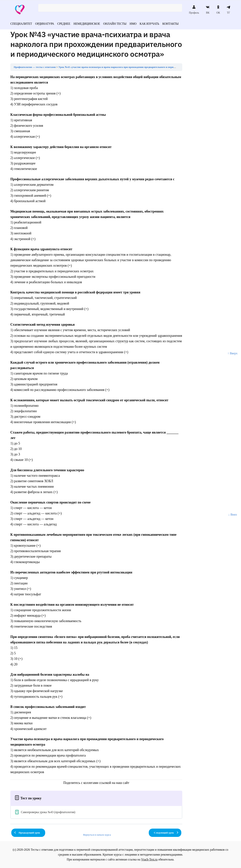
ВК (208, 10)
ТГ (228, 10)
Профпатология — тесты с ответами (35, 67)
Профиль (194, 10)
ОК (218, 10)
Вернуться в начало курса (97, 835)
